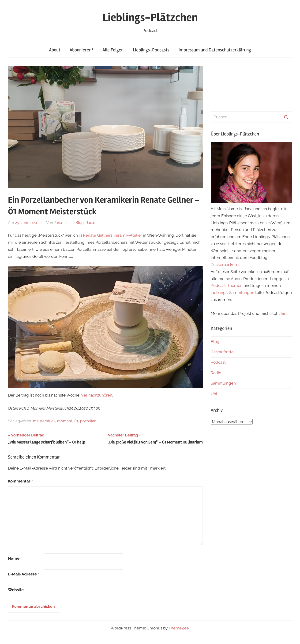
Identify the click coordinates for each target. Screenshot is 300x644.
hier (284, 313)
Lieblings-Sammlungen (232, 293)
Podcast (218, 362)
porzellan (88, 421)
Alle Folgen (113, 50)
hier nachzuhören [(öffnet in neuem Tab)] (96, 395)
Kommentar (20, 481)
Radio (90, 223)
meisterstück (44, 421)
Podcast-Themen (227, 285)
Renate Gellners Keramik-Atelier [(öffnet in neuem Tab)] (112, 235)
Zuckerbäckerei (225, 265)
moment (65, 421)
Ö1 (76, 421)
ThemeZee (179, 628)
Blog (80, 223)
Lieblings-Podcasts (151, 50)
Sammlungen (223, 383)
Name (15, 558)
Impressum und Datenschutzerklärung (215, 50)
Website (16, 590)
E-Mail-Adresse (24, 574)
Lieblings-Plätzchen (150, 17)
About (55, 50)
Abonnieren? (81, 50)
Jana (58, 223)
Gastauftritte (222, 352)
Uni (214, 394)
